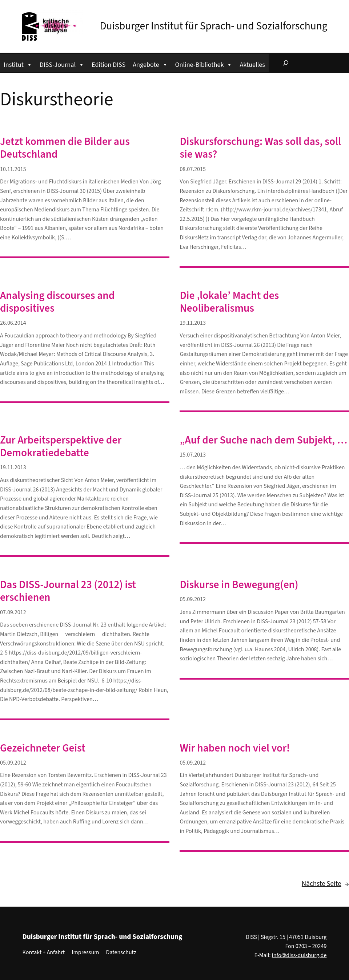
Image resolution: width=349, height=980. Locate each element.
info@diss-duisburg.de (299, 955)
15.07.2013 (193, 455)
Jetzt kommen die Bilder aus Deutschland (65, 148)
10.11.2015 (13, 169)
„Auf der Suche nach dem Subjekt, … (263, 440)
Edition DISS (109, 65)
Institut (18, 64)
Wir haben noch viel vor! (235, 748)
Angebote (150, 64)
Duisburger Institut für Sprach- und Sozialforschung (214, 26)
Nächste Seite (325, 884)
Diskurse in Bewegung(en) (239, 585)
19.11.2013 (193, 323)
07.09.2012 (13, 612)
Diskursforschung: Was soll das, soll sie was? (260, 148)
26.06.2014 (13, 323)
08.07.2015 (193, 169)
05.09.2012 (193, 599)
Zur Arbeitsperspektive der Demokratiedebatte (61, 447)
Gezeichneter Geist (43, 748)
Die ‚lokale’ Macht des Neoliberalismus (229, 302)
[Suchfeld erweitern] (286, 63)
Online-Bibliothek (204, 64)
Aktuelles (252, 65)
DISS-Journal (62, 64)
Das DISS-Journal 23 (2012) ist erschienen (68, 591)
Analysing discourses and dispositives (57, 302)
